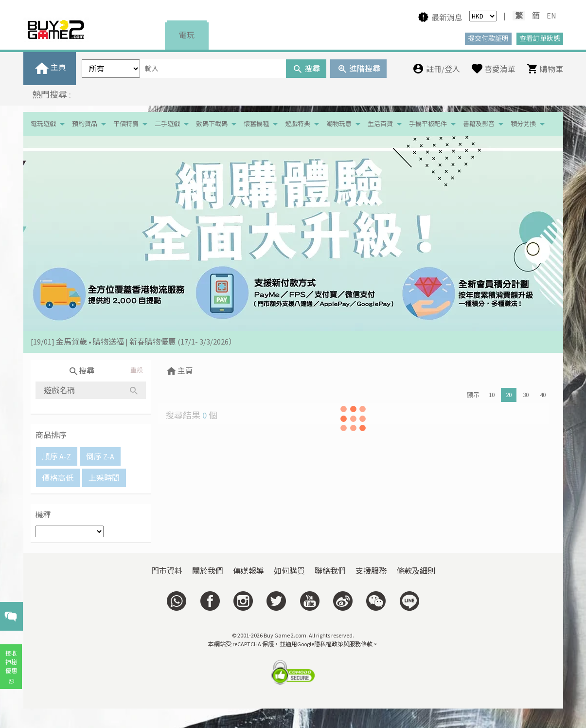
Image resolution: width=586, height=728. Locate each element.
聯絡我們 (330, 571)
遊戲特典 (298, 124)
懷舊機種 (256, 124)
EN (551, 16)
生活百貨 (380, 124)
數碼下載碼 (212, 124)
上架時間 (104, 478)
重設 (137, 370)
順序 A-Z (57, 456)
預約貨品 (85, 124)
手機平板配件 (428, 124)
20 (509, 395)
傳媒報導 (249, 571)
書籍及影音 (479, 124)
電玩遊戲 (43, 124)
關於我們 (208, 571)
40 (543, 395)
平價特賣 (126, 124)
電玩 (187, 35)
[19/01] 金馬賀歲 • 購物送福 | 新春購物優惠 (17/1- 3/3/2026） (133, 342)
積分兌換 (523, 124)
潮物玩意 (339, 124)
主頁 (179, 371)
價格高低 (58, 478)
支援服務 (371, 571)
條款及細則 (416, 571)
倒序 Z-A (100, 456)
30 (526, 395)
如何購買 (289, 571)
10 (492, 395)
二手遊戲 (167, 124)
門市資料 (167, 571)
